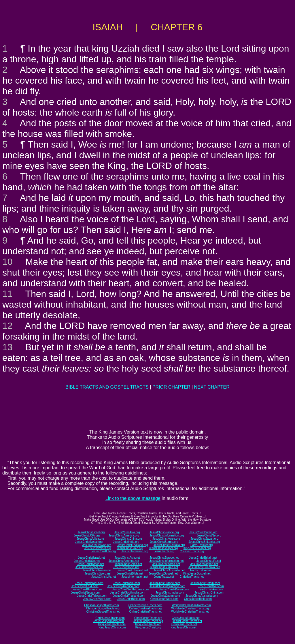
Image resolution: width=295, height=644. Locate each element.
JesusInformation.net (135, 577)
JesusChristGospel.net (163, 574)
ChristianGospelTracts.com (101, 605)
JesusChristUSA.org (87, 535)
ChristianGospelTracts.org (103, 608)
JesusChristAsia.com (126, 583)
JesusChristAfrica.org (90, 539)
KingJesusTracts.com (112, 624)
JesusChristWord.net (98, 574)
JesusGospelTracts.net (187, 621)
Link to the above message (133, 498)
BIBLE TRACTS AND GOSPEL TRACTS (107, 387)
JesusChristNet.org (209, 535)
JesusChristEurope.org (164, 532)
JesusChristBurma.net (164, 567)
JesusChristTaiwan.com (92, 596)
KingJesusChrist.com (112, 627)
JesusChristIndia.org (126, 542)
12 (7, 326)
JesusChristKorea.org (166, 539)
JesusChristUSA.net (87, 561)
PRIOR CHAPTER (171, 387)
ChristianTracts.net (192, 577)
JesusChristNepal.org (89, 542)
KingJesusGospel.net (197, 574)
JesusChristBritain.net (203, 558)
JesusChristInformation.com (167, 586)
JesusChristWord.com (97, 599)
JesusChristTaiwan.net (97, 570)
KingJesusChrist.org (148, 627)
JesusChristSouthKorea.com (130, 589)
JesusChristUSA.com (85, 586)
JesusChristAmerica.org (124, 535)
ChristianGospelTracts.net (103, 612)
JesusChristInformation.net (167, 561)
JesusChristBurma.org (164, 542)
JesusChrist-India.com (170, 593)
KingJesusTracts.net (184, 624)
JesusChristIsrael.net (91, 558)
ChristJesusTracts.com (110, 618)
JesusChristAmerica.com (123, 586)
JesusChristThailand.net (132, 570)
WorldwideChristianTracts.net (190, 612)
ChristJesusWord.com (164, 599)
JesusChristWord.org (98, 548)
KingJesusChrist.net (184, 627)
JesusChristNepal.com (85, 593)
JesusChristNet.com (211, 586)
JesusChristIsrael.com (89, 583)
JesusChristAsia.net (127, 558)
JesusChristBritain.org (203, 532)
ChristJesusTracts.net (186, 618)
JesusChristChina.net (128, 564)
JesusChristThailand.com (129, 596)
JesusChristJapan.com (165, 596)
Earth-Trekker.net (201, 570)
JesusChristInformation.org (167, 535)
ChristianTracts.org (192, 551)
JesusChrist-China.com (209, 593)
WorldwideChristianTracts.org (190, 608)
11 (7, 294)
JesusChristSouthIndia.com (128, 593)
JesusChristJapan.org (204, 539)
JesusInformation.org (135, 551)
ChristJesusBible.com (198, 599)
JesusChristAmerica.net (124, 561)
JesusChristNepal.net (89, 567)
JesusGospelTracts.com (108, 621)
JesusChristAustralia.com (202, 596)
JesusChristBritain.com (205, 583)
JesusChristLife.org (103, 551)
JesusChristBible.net (130, 574)
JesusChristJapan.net (204, 564)
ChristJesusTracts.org (148, 618)
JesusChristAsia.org (127, 532)
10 (7, 262)
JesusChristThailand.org (133, 545)
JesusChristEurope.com (165, 583)
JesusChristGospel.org (163, 548)
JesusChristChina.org (128, 539)
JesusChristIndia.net (126, 567)
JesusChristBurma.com (87, 589)
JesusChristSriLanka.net (204, 567)
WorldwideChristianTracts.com (191, 605)
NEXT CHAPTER (212, 387)
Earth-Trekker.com (211, 589)
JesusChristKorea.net (166, 564)
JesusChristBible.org (130, 548)
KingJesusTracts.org (148, 624)
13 (7, 347)
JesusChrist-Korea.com (174, 589)
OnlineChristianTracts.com (145, 605)
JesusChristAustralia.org (169, 545)
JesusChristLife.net (209, 561)
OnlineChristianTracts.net (145, 612)
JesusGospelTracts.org (148, 621)
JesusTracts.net (164, 577)
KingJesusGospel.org (197, 548)
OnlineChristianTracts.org (145, 608)
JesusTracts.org (164, 551)
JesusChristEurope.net (164, 558)
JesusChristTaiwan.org (97, 545)
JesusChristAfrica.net (90, 564)
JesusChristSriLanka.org (204, 542)
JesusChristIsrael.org (91, 532)
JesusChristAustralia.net (169, 570)
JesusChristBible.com (131, 599)
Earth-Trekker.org (202, 545)
